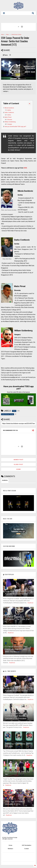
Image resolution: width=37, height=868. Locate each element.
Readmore (30, 603)
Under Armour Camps (16, 35)
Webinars (10, 849)
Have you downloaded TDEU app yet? (15, 127)
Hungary (10, 124)
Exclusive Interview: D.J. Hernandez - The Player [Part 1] (18, 619)
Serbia (9, 110)
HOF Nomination (27, 845)
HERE (25, 168)
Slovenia (10, 120)
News (8, 35)
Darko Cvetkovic (9, 112)
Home (2, 35)
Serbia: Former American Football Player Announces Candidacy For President (17, 716)
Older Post (18, 464)
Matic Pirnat (8, 117)
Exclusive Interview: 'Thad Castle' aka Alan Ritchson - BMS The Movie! (17, 649)
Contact (26, 849)
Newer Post (19, 460)
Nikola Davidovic (9, 108)
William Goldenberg (10, 122)
